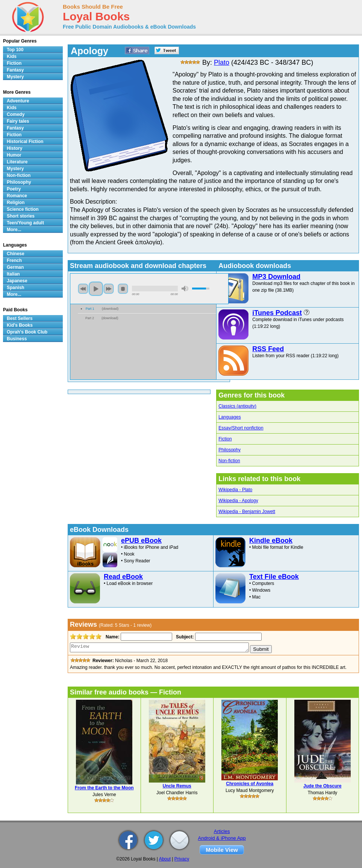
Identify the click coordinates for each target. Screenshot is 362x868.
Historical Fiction (25, 142)
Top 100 (15, 50)
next (109, 289)
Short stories (21, 216)
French (14, 260)
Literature (17, 162)
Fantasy (15, 70)
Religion (16, 203)
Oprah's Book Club (27, 332)
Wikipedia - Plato (235, 490)
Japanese (17, 281)
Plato (222, 62)
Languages (229, 417)
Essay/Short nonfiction (241, 428)
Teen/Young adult (25, 223)
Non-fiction (229, 461)
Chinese (16, 254)
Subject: (184, 637)
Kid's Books (20, 325)
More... (14, 230)
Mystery (15, 77)
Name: (112, 637)
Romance (17, 196)
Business (17, 339)
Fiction (225, 439)
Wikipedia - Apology (238, 501)
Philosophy (229, 450)
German (15, 267)
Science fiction (23, 209)
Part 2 (90, 318)
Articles (222, 831)
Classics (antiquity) (237, 406)
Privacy (182, 859)
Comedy (16, 114)
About (165, 859)
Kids (12, 56)
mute (185, 289)
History (14, 148)
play (96, 289)
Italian (13, 274)
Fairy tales (18, 121)
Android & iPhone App (222, 838)
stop (123, 289)
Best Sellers (20, 318)
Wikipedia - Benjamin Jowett (247, 512)
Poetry (14, 189)
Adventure (18, 101)
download (110, 309)
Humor (14, 155)
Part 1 (90, 309)
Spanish (16, 288)
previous (83, 289)
